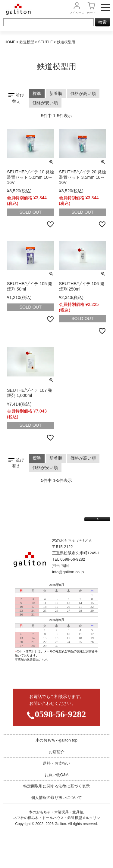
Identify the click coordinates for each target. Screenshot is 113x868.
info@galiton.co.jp (68, 572)
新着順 (56, 93)
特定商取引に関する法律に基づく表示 (56, 786)
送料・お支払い (56, 763)
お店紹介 (57, 752)
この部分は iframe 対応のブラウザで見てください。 (56, 631)
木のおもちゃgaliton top (56, 740)
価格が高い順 (83, 93)
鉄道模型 (27, 42)
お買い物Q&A (57, 775)
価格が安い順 (45, 103)
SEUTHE (45, 42)
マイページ (77, 13)
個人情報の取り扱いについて (56, 798)
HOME (10, 42)
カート (91, 13)
